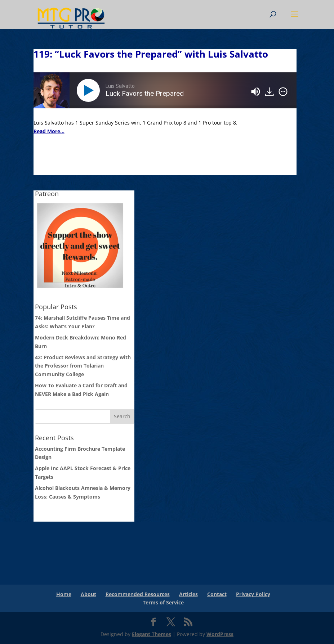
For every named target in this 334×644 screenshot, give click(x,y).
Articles (188, 594)
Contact (217, 594)
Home (64, 594)
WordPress (220, 634)
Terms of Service (163, 602)
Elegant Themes (152, 634)
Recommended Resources (138, 594)
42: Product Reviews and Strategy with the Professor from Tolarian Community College (83, 366)
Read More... (49, 131)
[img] (283, 92)
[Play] (90, 90)
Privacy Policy (253, 594)
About (88, 594)
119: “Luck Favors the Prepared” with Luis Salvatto (151, 54)
